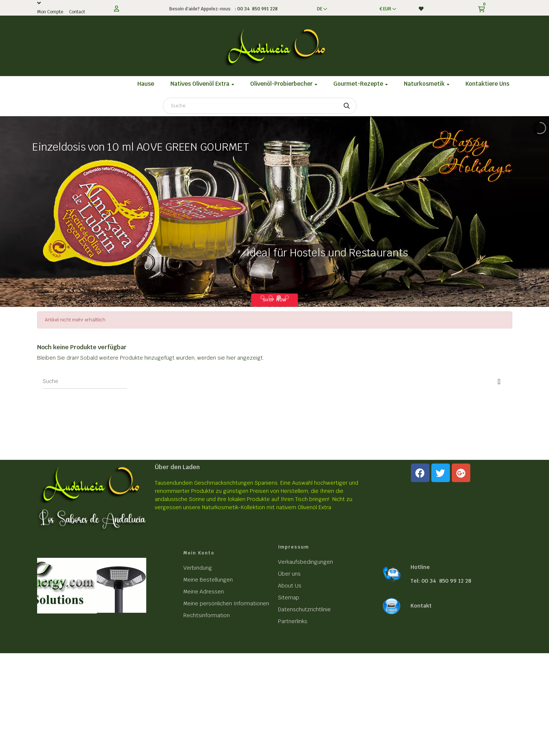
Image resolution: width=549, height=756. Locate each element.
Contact (77, 12)
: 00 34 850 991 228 (255, 9)
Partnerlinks (293, 621)
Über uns (289, 574)
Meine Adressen (204, 592)
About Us (290, 586)
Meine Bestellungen (208, 580)
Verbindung (198, 568)
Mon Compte (50, 12)
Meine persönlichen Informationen (226, 603)
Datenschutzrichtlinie (304, 609)
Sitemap (289, 598)
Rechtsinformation (207, 615)
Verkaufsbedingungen (305, 562)
